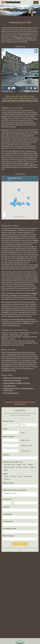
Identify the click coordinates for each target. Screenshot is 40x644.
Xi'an (23, 465)
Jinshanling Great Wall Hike (12, 381)
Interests (5, 474)
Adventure (12, 476)
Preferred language (8, 536)
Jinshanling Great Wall (20, 494)
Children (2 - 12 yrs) (27, 446)
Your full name (7, 499)
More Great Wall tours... (11, 393)
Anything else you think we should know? (15, 490)
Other (5, 470)
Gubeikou (35, 293)
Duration (5, 429)
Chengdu (18, 467)
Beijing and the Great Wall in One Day (16, 378)
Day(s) (23, 433)
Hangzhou (32, 467)
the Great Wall (24, 34)
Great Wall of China (9, 465)
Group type (6, 455)
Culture (5, 476)
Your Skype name (8, 521)
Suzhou (25, 467)
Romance (6, 479)
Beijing (15, 36)
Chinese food (27, 476)
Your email (6, 507)
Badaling (20, 38)
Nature (19, 476)
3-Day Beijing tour (9, 386)
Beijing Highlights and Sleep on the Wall (17, 383)
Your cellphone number (9, 529)
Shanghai (29, 465)
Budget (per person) (8, 483)
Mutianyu (29, 38)
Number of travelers (8, 437)
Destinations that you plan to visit (12, 462)
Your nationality (7, 514)
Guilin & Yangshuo (8, 467)
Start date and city (8, 421)
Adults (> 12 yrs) (25, 440)
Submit (20, 544)
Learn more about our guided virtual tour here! (20, 100)
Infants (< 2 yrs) (25, 451)
